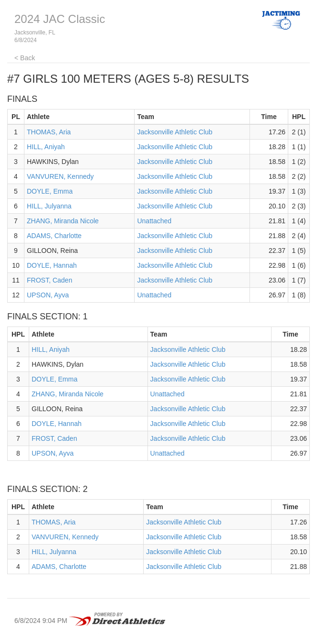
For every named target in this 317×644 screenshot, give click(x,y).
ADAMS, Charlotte (54, 236)
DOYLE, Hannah (52, 265)
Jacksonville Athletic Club (175, 132)
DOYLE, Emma (50, 191)
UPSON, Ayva (48, 295)
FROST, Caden (50, 280)
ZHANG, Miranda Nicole (63, 221)
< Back (25, 58)
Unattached (154, 221)
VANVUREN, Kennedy (60, 176)
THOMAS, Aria (49, 132)
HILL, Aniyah (46, 147)
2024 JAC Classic (60, 19)
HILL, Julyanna (49, 206)
